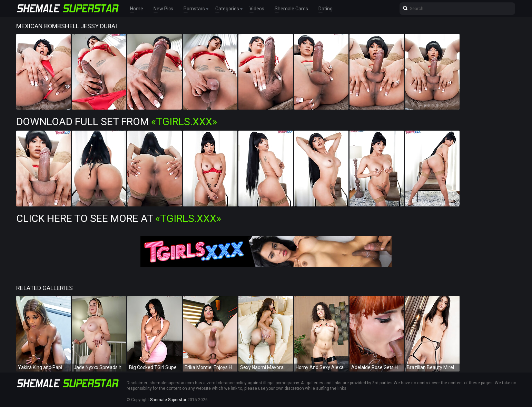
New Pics (163, 9)
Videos (257, 9)
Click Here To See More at (119, 218)
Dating (326, 9)
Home (137, 9)
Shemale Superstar (168, 400)
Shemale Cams (291, 9)
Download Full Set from (117, 121)
